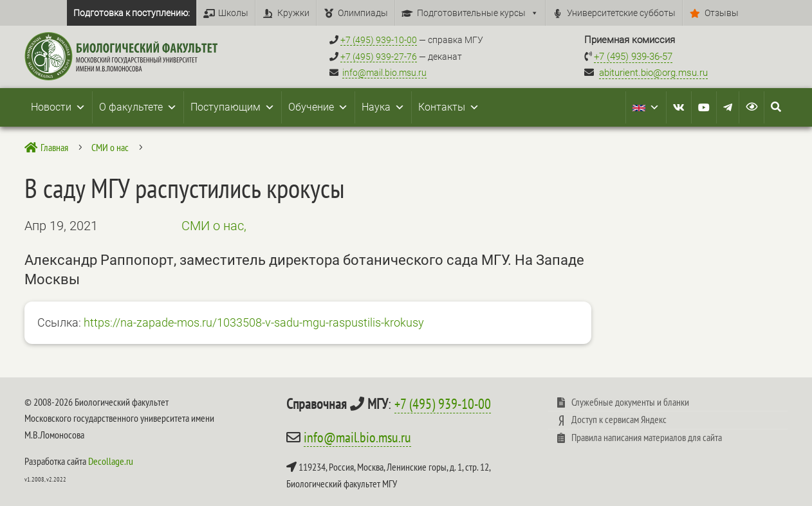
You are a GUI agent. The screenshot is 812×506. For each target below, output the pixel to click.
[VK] (679, 107)
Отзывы (722, 13)
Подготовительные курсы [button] (478, 13)
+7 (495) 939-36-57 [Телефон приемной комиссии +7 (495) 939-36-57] (633, 57)
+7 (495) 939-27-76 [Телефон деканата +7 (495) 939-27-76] (379, 57)
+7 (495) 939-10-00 (443, 404)
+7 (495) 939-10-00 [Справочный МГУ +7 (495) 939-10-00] (379, 40)
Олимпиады (363, 13)
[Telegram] (728, 107)
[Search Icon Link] (776, 107)
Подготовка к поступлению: (132, 13)
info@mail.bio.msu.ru (384, 73)
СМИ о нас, (214, 226)
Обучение (318, 107)
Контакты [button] (449, 107)
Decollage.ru (111, 461)
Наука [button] (383, 107)
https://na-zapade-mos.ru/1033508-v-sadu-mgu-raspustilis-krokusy (254, 322)
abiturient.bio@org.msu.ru (653, 73)
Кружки (293, 13)
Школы (233, 13)
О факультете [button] (138, 107)
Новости (58, 107)
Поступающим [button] (233, 107)
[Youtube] (704, 107)
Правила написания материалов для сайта (647, 437)
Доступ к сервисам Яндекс (619, 419)
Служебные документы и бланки (630, 402)
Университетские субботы (621, 13)
